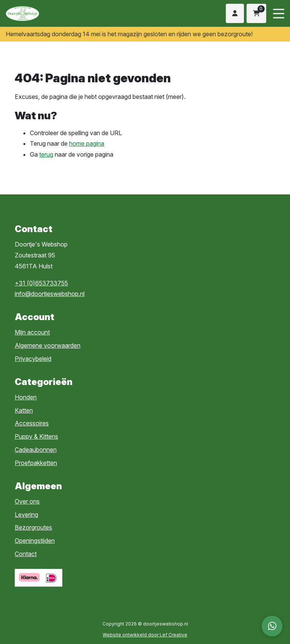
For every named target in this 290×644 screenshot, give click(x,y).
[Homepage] (67, 13)
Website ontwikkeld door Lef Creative (145, 635)
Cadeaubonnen (36, 450)
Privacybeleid (33, 359)
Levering (26, 515)
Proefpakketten (36, 463)
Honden (26, 397)
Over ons (27, 501)
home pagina (87, 143)
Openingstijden (35, 541)
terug (46, 154)
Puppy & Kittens (36, 436)
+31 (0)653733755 (41, 283)
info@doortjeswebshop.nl (50, 294)
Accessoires (32, 423)
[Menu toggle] (279, 13)
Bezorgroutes (33, 527)
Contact (26, 554)
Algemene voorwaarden (48, 345)
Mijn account (32, 332)
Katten (24, 410)
